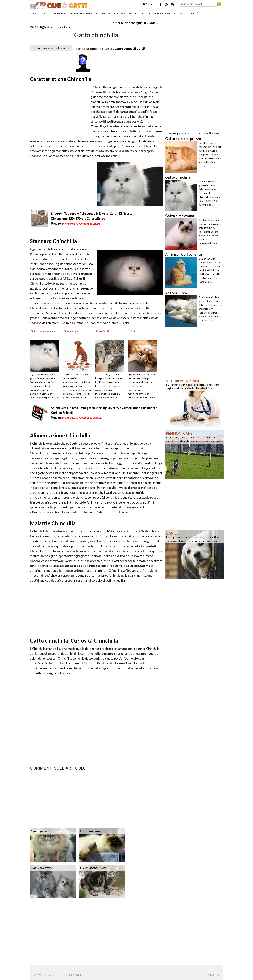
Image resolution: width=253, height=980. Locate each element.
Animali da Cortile (113, 14)
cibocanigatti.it (135, 23)
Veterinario (59, 14)
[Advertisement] (71, 23)
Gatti (44, 14)
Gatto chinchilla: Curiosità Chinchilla (74, 640)
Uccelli (145, 14)
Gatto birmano (91, 831)
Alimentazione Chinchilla (60, 435)
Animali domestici (165, 14)
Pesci (183, 14)
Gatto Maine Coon (93, 868)
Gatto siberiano (42, 868)
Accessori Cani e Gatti (84, 14)
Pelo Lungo (38, 27)
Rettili (133, 14)
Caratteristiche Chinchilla (61, 79)
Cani (34, 14)
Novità (194, 14)
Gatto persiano (41, 831)
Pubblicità (213, 975)
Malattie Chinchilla (53, 523)
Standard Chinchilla (53, 241)
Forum (148, 4)
